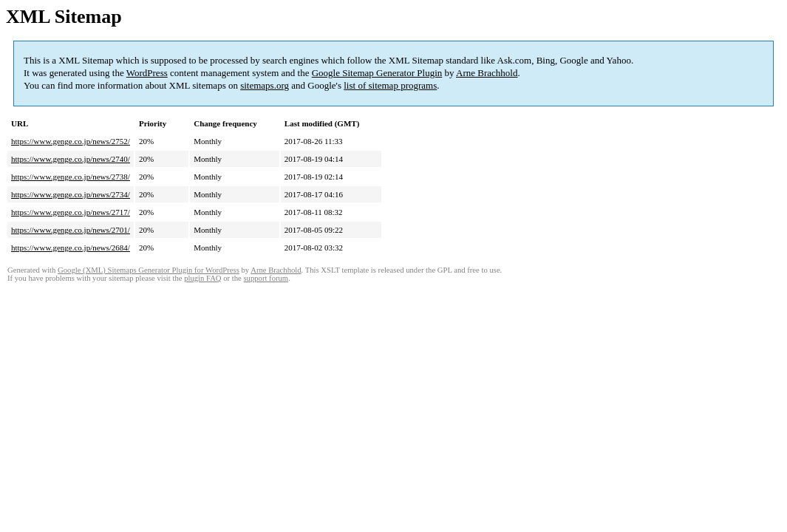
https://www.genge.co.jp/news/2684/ (71, 248)
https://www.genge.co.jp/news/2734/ (71, 194)
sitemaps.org (265, 85)
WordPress (147, 73)
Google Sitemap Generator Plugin (377, 73)
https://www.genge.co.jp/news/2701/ (71, 230)
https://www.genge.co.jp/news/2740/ (71, 159)
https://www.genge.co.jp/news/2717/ (71, 212)
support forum (266, 278)
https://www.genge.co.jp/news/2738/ (71, 177)
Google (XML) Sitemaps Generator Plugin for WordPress (149, 270)
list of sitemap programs (390, 85)
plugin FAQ (202, 278)
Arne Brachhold (487, 73)
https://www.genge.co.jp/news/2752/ (71, 141)
